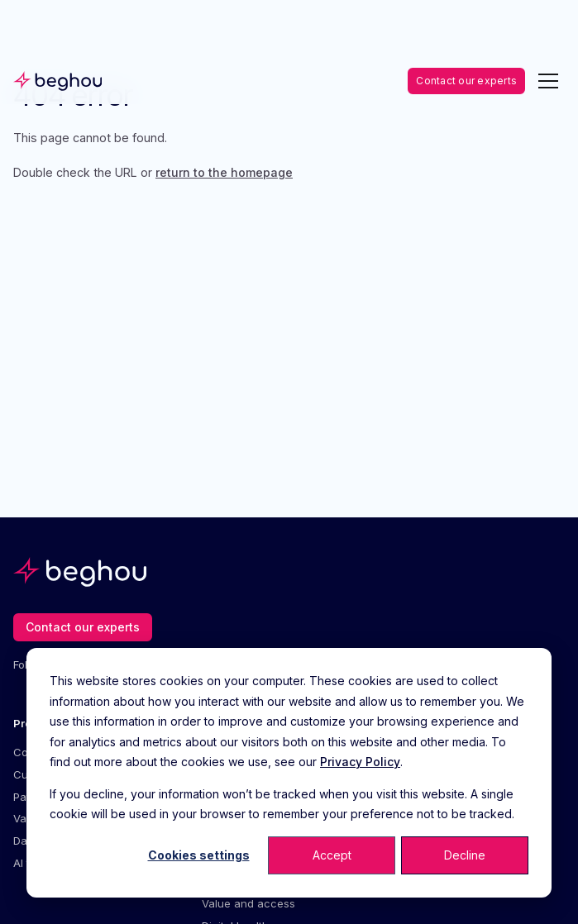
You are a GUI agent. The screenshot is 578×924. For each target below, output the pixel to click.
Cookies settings (199, 855)
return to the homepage (224, 172)
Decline (465, 855)
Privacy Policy (360, 762)
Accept (332, 855)
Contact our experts (466, 81)
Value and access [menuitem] (248, 903)
